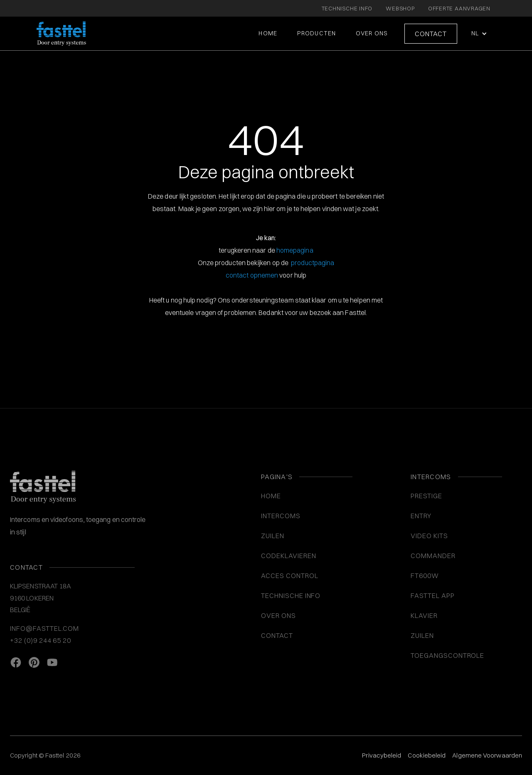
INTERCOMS (281, 516)
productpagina (313, 263)
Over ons (372, 33)
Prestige (426, 496)
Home (268, 33)
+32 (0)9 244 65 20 (41, 640)
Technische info (291, 595)
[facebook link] (16, 663)
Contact (431, 34)
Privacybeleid (382, 755)
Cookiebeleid (427, 755)
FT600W (425, 576)
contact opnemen (252, 275)
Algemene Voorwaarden (487, 755)
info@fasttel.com (44, 628)
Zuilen (422, 635)
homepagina (295, 250)
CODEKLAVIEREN (288, 556)
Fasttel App (433, 595)
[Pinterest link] (34, 663)
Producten (316, 33)
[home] (62, 33)
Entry (421, 516)
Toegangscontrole (447, 655)
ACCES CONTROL (289, 576)
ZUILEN (273, 536)
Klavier (424, 615)
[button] (478, 33)
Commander (433, 556)
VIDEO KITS (429, 536)
